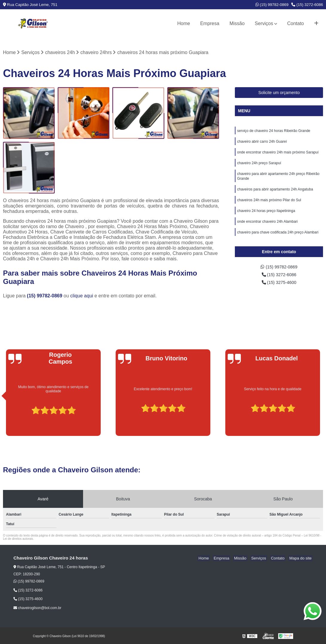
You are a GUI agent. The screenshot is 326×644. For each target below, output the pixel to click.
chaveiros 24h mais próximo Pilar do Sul (269, 205)
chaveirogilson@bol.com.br (37, 608)
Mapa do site (301, 559)
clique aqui (82, 296)
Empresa (210, 23)
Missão (237, 23)
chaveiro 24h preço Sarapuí (259, 166)
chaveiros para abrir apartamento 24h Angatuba (275, 194)
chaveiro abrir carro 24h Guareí (262, 143)
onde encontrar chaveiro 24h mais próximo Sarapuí (278, 154)
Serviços (264, 23)
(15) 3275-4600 (279, 289)
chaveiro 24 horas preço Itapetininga (266, 216)
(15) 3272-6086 (307, 5)
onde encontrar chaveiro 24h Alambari (267, 228)
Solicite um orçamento (279, 93)
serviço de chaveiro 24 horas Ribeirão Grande (274, 132)
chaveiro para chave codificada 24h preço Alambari (278, 239)
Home (184, 23)
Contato (296, 23)
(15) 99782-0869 (272, 5)
